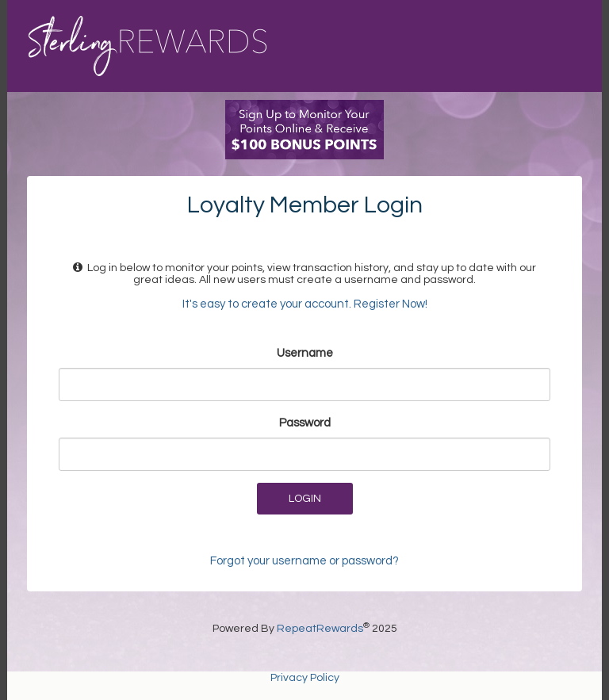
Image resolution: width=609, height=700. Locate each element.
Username (305, 353)
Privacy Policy (305, 678)
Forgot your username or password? (304, 561)
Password (305, 423)
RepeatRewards (320, 629)
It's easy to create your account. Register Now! (305, 304)
